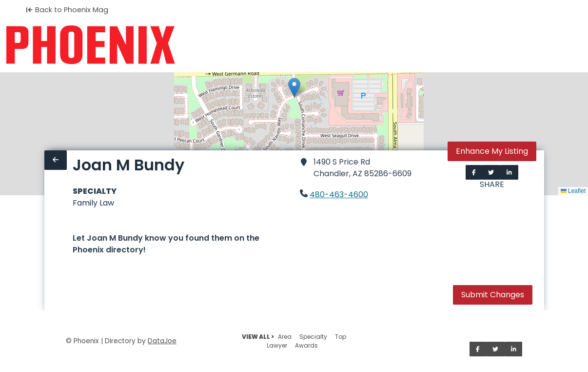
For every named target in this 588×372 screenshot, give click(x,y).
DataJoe (162, 341)
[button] (294, 88)
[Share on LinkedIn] (509, 172)
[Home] (90, 45)
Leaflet (573, 191)
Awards (306, 345)
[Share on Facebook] (474, 172)
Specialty (313, 337)
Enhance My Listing (492, 151)
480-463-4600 (339, 195)
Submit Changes (493, 295)
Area (285, 337)
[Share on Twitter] (491, 172)
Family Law (93, 203)
